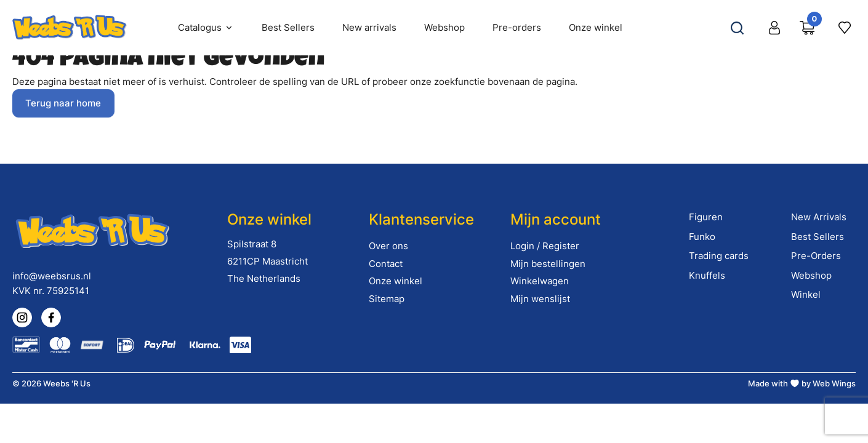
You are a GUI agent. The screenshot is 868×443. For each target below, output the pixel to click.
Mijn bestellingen (548, 264)
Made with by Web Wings (802, 383)
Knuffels (707, 275)
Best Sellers (818, 237)
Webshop (811, 275)
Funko (702, 237)
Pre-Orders (816, 256)
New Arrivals (819, 217)
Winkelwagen (540, 281)
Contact (386, 264)
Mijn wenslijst (540, 299)
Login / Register (545, 246)
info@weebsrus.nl (52, 276)
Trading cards (719, 256)
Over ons (388, 246)
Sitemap (387, 299)
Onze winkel (396, 281)
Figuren (706, 217)
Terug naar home (63, 103)
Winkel (806, 294)
